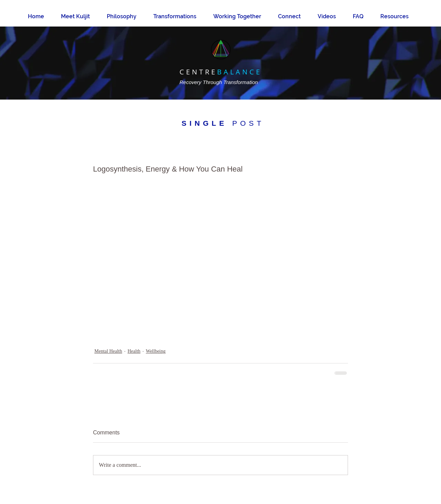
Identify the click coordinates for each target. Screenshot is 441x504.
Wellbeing (156, 351)
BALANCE (239, 72)
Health (134, 351)
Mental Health (108, 351)
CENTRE (198, 72)
